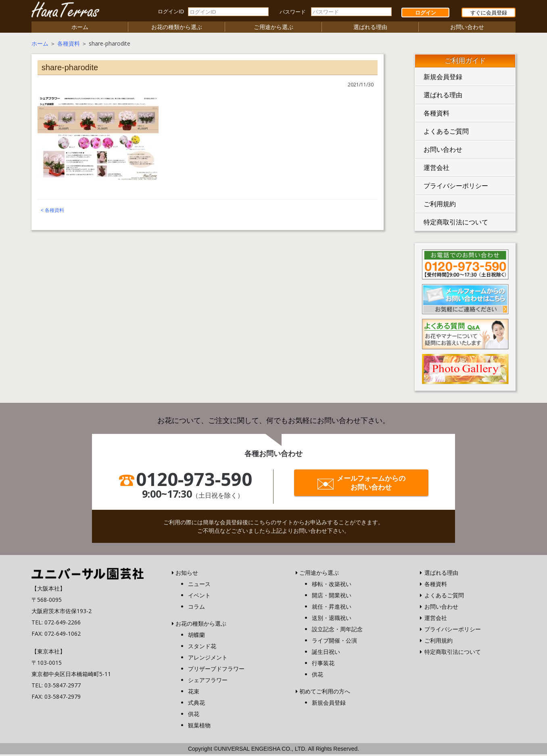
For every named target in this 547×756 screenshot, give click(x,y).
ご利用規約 (440, 205)
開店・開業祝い (332, 597)
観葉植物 (199, 727)
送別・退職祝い (332, 619)
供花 (194, 715)
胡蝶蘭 (196, 636)
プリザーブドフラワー (216, 670)
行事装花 (323, 665)
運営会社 (436, 169)
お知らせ (187, 574)
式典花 (196, 704)
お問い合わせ (467, 28)
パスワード (293, 12)
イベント (199, 597)
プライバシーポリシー (456, 187)
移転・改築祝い (332, 585)
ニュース (199, 585)
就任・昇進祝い (332, 608)
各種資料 (69, 45)
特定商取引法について (456, 224)
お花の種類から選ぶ (177, 28)
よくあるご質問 (446, 133)
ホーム (80, 28)
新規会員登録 (443, 78)
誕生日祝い (326, 653)
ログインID (171, 12)
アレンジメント (208, 659)
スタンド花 (202, 648)
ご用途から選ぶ (273, 28)
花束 (194, 693)
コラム (196, 608)
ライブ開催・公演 (334, 642)
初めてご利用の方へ (325, 693)
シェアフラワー (208, 682)
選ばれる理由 (370, 28)
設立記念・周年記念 (337, 631)
